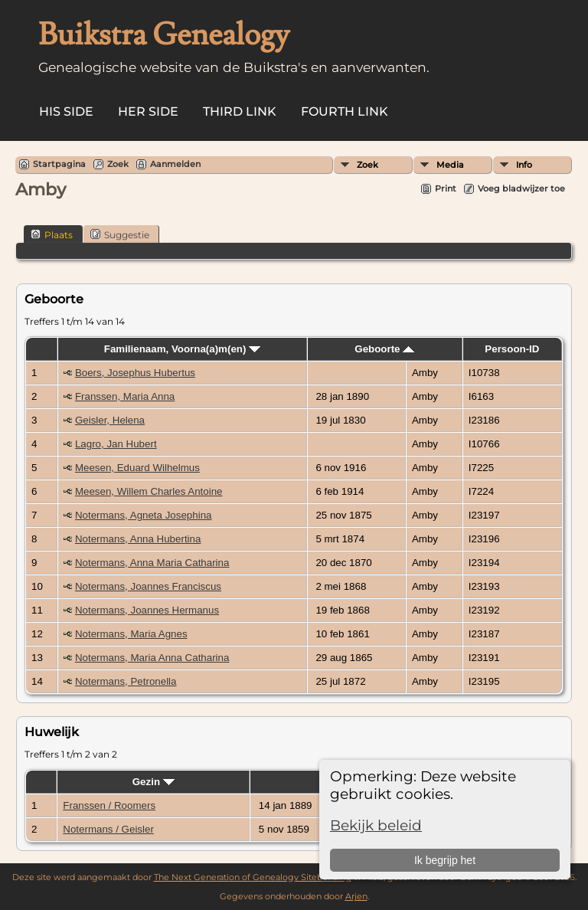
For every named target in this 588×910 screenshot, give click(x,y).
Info (524, 165)
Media (450, 165)
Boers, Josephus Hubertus (135, 373)
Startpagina (59, 164)
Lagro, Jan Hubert (116, 444)
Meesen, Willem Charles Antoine (149, 491)
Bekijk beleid (376, 825)
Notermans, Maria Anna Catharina (152, 658)
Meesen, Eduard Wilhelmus (137, 468)
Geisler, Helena (110, 420)
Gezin (154, 782)
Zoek (367, 165)
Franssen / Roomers (109, 805)
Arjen (356, 896)
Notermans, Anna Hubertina (138, 539)
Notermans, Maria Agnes (131, 634)
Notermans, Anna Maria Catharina (152, 563)
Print (446, 188)
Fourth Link (345, 111)
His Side (66, 111)
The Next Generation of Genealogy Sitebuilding (253, 877)
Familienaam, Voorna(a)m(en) (182, 349)
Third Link (240, 111)
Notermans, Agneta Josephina (144, 515)
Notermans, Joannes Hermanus (147, 610)
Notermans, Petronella (126, 681)
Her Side (148, 111)
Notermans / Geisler (108, 829)
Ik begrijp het (445, 860)
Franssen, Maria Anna (125, 396)
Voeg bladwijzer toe (521, 188)
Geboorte (384, 349)
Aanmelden (175, 164)
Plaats (52, 234)
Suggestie (120, 234)
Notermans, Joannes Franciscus (148, 586)
